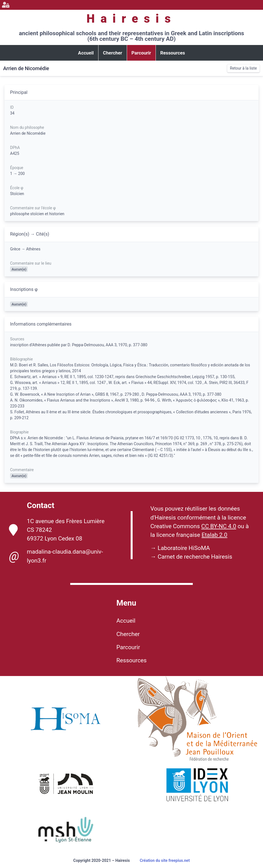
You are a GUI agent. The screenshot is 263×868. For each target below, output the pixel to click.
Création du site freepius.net (165, 860)
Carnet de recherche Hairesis (195, 557)
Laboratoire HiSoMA (184, 548)
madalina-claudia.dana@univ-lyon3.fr (56, 556)
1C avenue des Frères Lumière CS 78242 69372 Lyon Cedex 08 (57, 530)
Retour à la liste (243, 68)
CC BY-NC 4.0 (219, 526)
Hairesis (131, 19)
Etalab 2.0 (214, 535)
